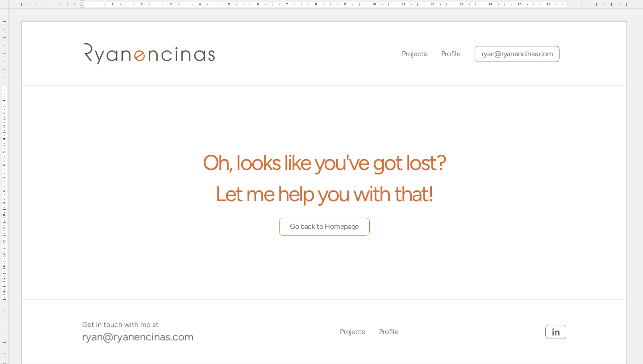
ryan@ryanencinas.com (138, 337)
